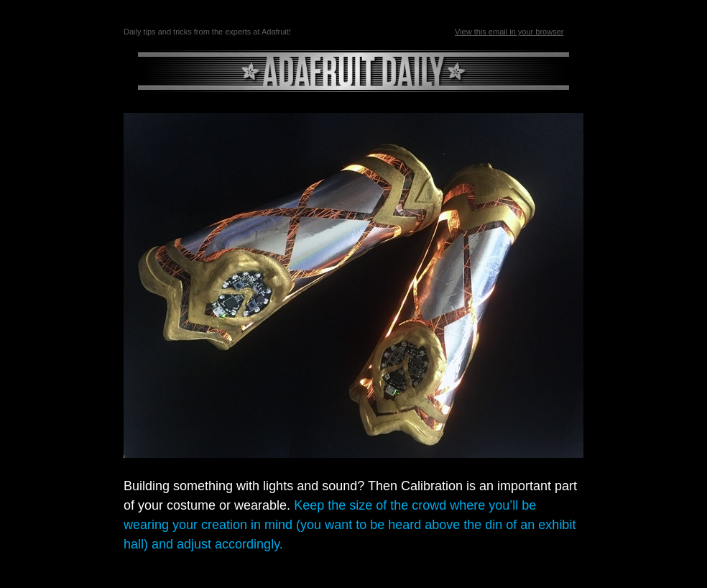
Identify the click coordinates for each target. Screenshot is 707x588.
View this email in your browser (509, 32)
